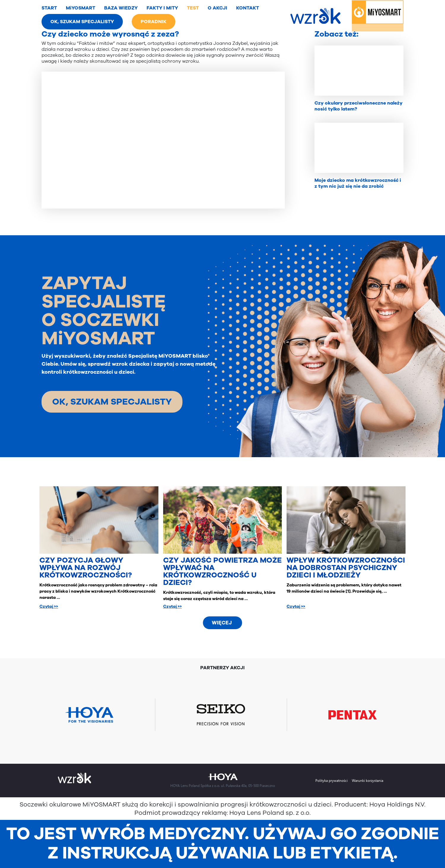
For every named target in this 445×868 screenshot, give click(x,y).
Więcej (222, 623)
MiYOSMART (81, 8)
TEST (193, 8)
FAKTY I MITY (162, 8)
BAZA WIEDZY (121, 8)
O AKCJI (217, 8)
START (49, 8)
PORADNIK (154, 22)
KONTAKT (248, 8)
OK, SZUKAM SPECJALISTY (82, 22)
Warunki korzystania (368, 781)
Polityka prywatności (332, 781)
